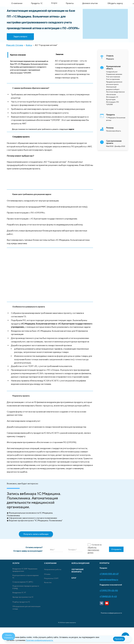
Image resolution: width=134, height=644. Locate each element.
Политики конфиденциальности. (39, 640)
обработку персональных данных (93, 550)
